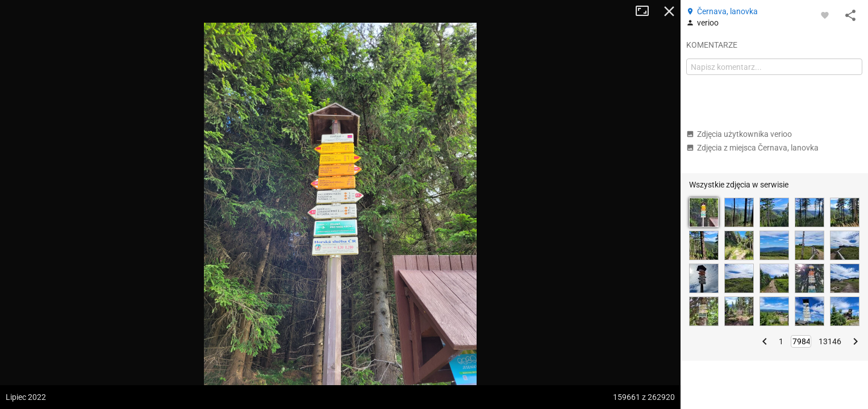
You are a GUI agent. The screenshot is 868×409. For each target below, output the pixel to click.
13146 (830, 341)
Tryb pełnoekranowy (646, 11)
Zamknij (669, 11)
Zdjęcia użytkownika (739, 134)
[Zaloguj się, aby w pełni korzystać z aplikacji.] (825, 15)
